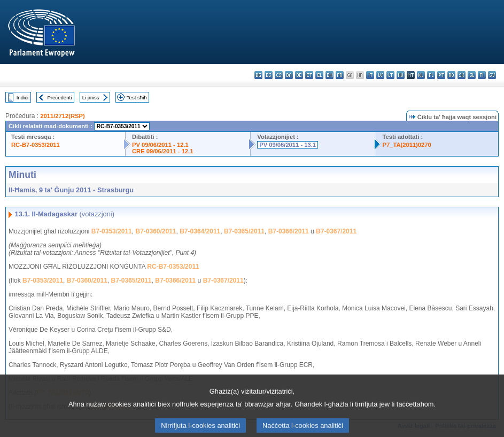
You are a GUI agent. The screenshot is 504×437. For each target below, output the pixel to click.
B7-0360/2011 (156, 231)
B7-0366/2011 (289, 231)
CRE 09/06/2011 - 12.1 (162, 151)
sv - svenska (492, 75)
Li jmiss (91, 97)
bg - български (258, 75)
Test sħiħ (137, 97)
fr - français (340, 75)
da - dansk (289, 75)
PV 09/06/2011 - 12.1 (160, 145)
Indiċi (22, 97)
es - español (269, 75)
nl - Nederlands (421, 75)
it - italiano (370, 75)
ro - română (451, 75)
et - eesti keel (309, 75)
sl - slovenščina (472, 75)
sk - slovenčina (462, 75)
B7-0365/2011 (244, 231)
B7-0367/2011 (336, 231)
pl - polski (431, 75)
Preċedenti (59, 97)
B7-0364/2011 (200, 231)
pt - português (441, 75)
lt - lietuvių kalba (390, 75)
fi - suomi (482, 75)
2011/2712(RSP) (62, 116)
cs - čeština (279, 75)
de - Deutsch (299, 75)
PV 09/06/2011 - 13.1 (288, 145)
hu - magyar (401, 75)
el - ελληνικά (319, 75)
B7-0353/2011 (112, 231)
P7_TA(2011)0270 (407, 145)
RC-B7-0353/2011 (36, 145)
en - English (329, 75)
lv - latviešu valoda (380, 75)
